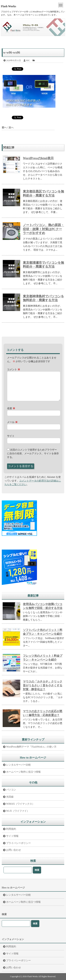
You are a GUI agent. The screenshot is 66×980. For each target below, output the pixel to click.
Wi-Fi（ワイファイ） (18, 811)
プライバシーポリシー (18, 843)
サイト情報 (12, 836)
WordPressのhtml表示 (38, 158)
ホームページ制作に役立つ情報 (23, 772)
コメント (14, 370)
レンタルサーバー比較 (18, 765)
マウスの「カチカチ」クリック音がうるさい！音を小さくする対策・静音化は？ (43, 685)
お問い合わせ (14, 850)
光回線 (10, 797)
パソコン (11, 790)
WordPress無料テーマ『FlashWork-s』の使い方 (31, 747)
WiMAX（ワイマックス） (20, 804)
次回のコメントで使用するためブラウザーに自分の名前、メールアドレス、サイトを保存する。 (33, 453)
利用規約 (11, 829)
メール (12, 422)
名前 (11, 408)
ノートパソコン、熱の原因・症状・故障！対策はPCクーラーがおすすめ (43, 229)
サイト (11, 436)
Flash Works (8, 6)
